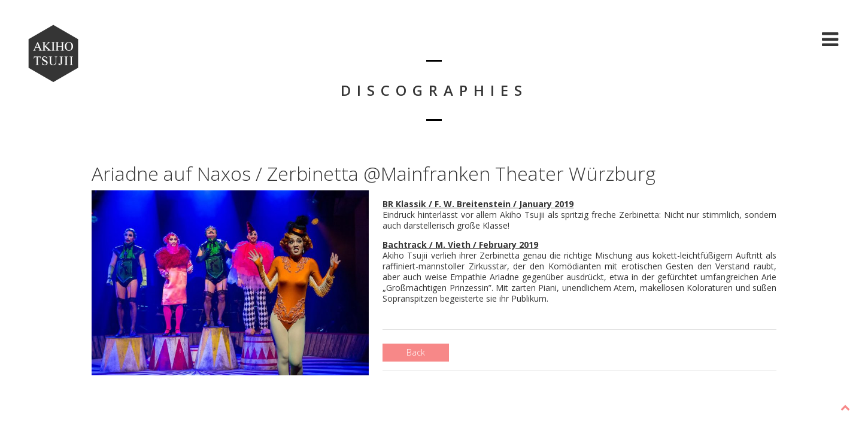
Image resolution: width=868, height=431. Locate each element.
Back (416, 352)
